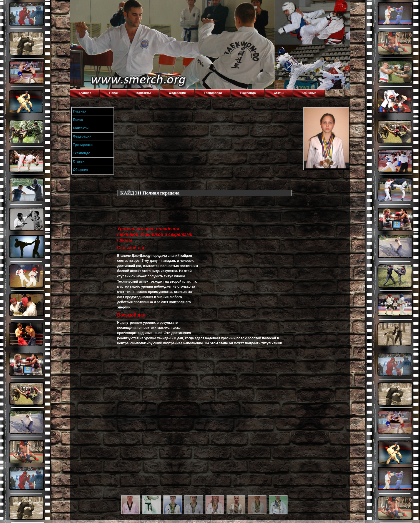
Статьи (279, 93)
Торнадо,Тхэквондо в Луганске (112, 7)
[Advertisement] (209, 146)
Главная (85, 93)
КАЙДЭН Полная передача (150, 193)
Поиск (114, 93)
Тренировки (213, 93)
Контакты (144, 93)
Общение (309, 93)
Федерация (177, 93)
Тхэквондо (248, 93)
